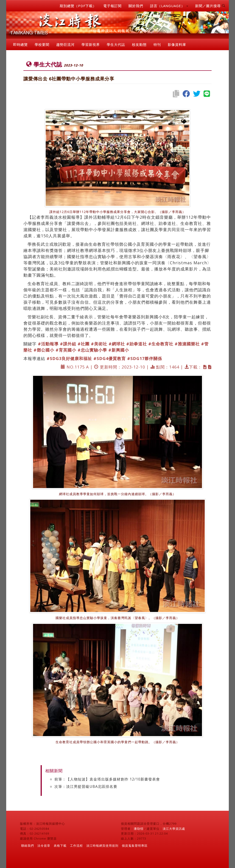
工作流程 (76, 846)
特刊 (157, 44)
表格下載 (60, 846)
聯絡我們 (28, 846)
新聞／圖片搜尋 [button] (210, 6)
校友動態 (139, 44)
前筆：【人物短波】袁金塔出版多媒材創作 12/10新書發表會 (107, 779)
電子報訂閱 (112, 6)
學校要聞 (42, 44)
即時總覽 (20, 44)
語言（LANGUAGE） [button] (169, 6)
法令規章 (44, 846)
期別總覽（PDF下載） (78, 6)
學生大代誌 (116, 44)
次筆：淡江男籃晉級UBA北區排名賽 (86, 786)
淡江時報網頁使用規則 (102, 846)
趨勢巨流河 (65, 44)
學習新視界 (91, 44)
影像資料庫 (177, 44)
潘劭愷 (139, 829)
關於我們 (136, 6)
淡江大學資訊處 (174, 829)
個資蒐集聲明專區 (135, 846)
